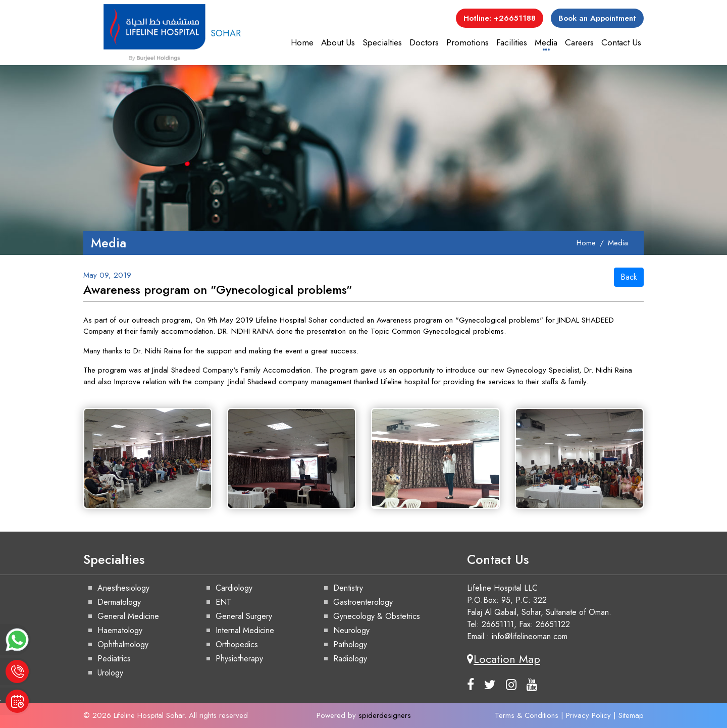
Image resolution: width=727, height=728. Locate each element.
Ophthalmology (123, 644)
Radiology (350, 659)
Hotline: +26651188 (500, 18)
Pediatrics (114, 659)
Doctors (424, 42)
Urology (110, 673)
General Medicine (128, 616)
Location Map (504, 659)
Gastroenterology (363, 602)
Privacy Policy (588, 715)
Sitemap (631, 715)
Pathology (350, 644)
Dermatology (119, 602)
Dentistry (348, 588)
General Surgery (244, 616)
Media (546, 42)
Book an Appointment (597, 18)
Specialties (382, 42)
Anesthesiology (123, 588)
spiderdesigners (385, 715)
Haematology (120, 630)
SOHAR (172, 33)
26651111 (498, 624)
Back (629, 277)
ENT (223, 602)
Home (302, 42)
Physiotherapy (239, 659)
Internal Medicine (245, 630)
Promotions (468, 42)
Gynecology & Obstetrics (377, 616)
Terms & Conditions (527, 715)
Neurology (351, 630)
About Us (338, 42)
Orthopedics (237, 644)
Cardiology (234, 588)
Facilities (512, 42)
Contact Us (621, 42)
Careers (579, 42)
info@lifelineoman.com (530, 636)
